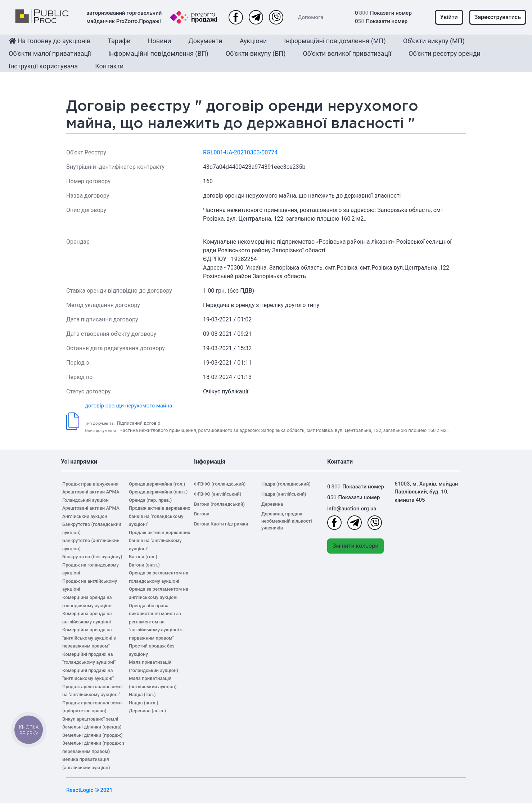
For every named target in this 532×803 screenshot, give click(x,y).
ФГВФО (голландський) (220, 484)
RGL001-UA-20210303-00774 (240, 152)
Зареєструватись (498, 17)
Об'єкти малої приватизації (50, 53)
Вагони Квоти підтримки (221, 524)
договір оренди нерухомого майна (129, 406)
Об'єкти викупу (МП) (434, 41)
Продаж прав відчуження (90, 484)
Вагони (202, 514)
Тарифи (119, 41)
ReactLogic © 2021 (89, 790)
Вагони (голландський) (219, 504)
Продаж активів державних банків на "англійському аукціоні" (159, 541)
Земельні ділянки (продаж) (93, 735)
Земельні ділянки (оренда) (92, 727)
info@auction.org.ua (352, 509)
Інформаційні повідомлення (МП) (335, 41)
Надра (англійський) (284, 494)
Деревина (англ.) (147, 711)
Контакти (109, 66)
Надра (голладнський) (286, 484)
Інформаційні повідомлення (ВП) (158, 53)
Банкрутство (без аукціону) (92, 557)
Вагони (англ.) (144, 565)
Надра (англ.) (144, 703)
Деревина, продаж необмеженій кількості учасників (287, 521)
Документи (205, 41)
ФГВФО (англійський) (218, 494)
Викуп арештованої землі (90, 719)
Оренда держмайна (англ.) (158, 492)
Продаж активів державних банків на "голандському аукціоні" (159, 516)
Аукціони (253, 41)
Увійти (449, 17)
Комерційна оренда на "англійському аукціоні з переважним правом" (89, 638)
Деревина (272, 504)
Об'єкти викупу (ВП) (256, 53)
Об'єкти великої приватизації (347, 53)
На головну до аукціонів (49, 41)
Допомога (310, 17)
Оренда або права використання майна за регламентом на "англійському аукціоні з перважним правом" (156, 622)
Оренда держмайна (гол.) (157, 484)
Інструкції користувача (43, 66)
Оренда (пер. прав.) (150, 500)
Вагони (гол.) (143, 557)
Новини (160, 41)
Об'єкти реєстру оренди (445, 53)
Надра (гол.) (142, 694)
